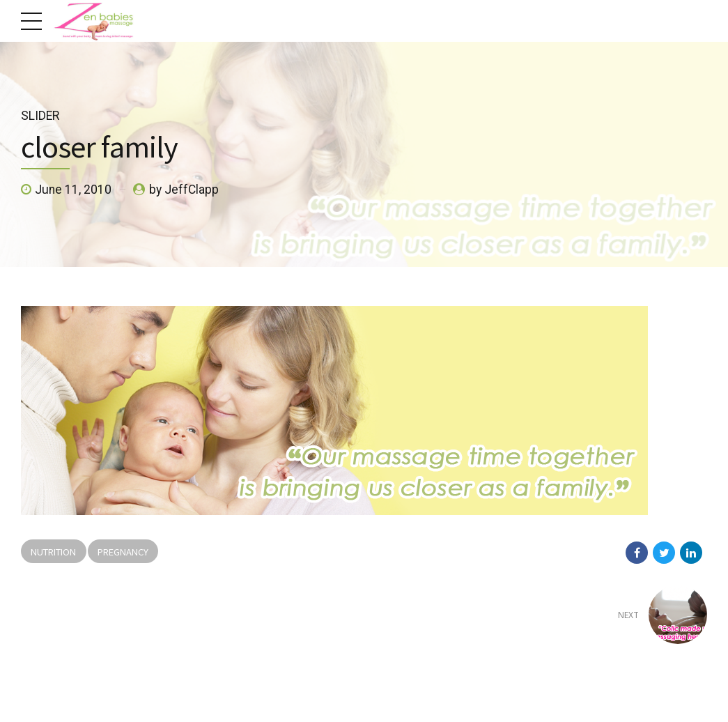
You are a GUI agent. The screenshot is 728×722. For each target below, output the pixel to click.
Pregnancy (123, 552)
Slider (40, 116)
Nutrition (53, 552)
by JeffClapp (184, 190)
